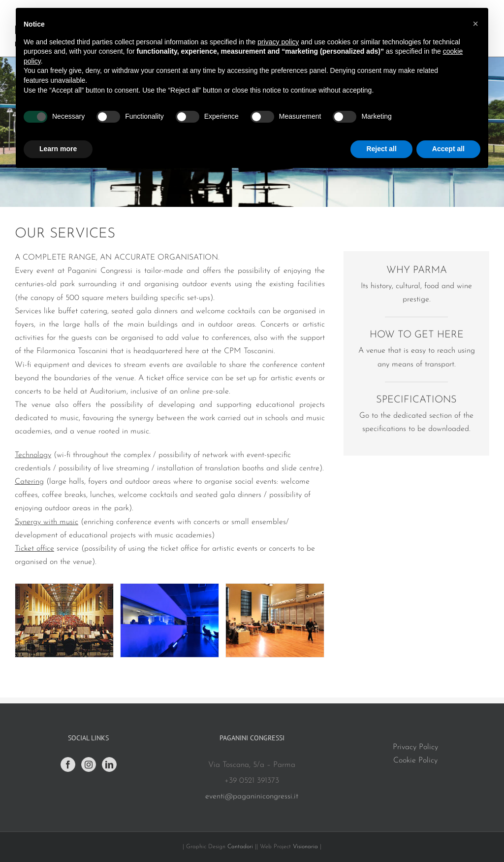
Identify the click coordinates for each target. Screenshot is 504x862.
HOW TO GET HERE (417, 335)
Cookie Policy (415, 761)
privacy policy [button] (278, 42)
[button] (475, 24)
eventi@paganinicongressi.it (252, 796)
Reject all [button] (381, 149)
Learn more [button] (58, 149)
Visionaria (306, 847)
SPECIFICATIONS (416, 400)
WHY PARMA (417, 270)
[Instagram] (89, 764)
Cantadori (240, 847)
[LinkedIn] (109, 764)
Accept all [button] (448, 149)
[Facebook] (68, 764)
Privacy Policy (415, 747)
